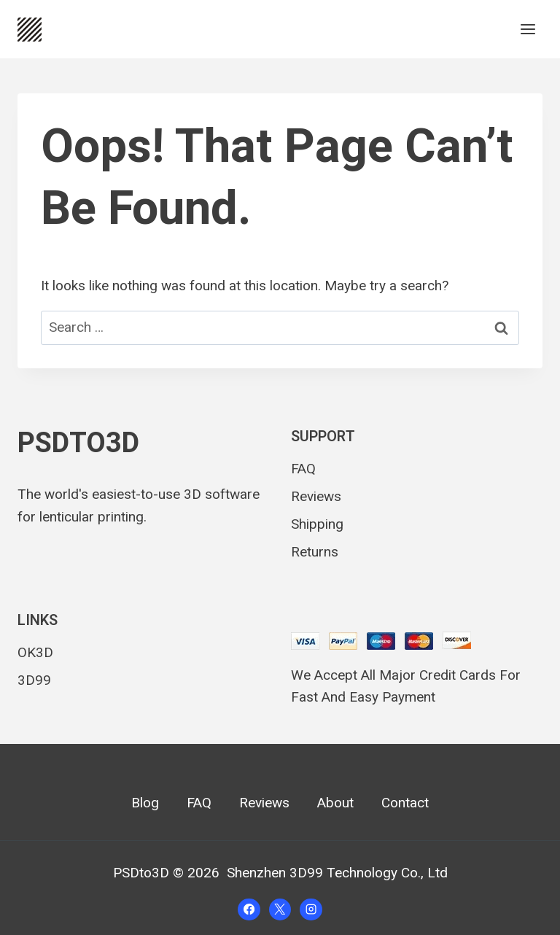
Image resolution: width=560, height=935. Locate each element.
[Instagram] (311, 909)
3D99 (34, 680)
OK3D (35, 652)
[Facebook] (249, 909)
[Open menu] (528, 29)
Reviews (316, 496)
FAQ (303, 469)
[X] (280, 909)
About (335, 803)
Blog (145, 803)
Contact (405, 803)
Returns (315, 552)
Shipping (317, 524)
